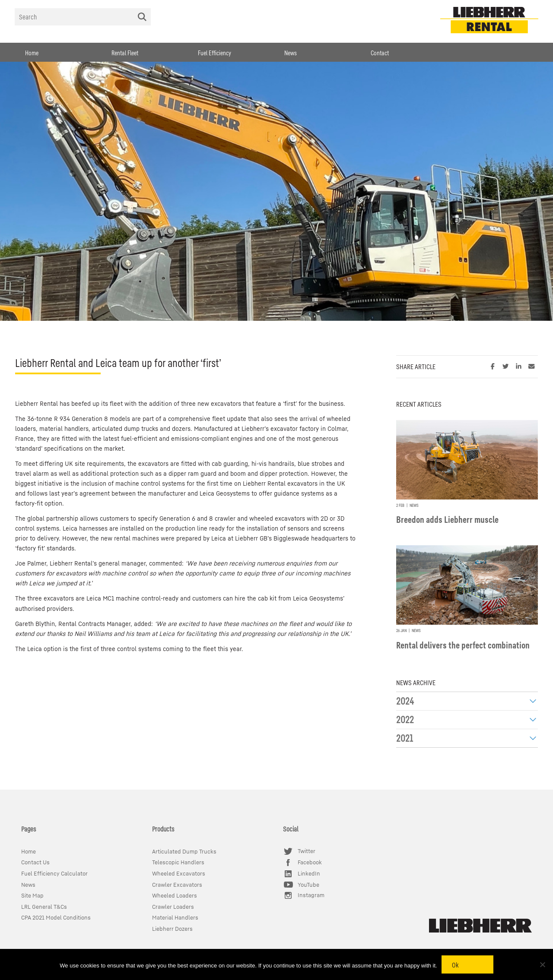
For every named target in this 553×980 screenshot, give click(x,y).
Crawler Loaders (173, 907)
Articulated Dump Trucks (184, 852)
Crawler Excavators (177, 885)
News (291, 53)
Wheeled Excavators (179, 874)
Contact (380, 53)
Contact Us (35, 862)
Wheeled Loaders (175, 896)
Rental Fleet (125, 53)
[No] (542, 964)
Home (32, 53)
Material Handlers (175, 918)
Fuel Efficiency (215, 53)
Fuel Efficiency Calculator (54, 874)
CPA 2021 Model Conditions (56, 918)
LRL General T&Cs (44, 907)
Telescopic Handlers (178, 862)
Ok (455, 965)
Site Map (32, 896)
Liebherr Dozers (172, 929)
